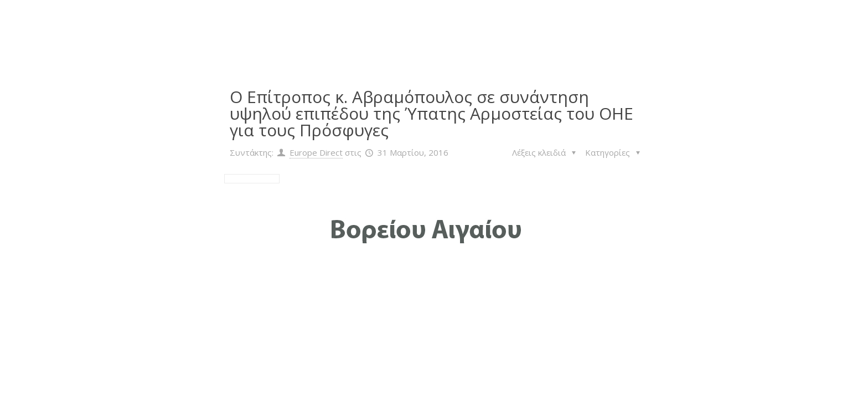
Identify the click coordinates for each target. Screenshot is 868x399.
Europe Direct (316, 152)
